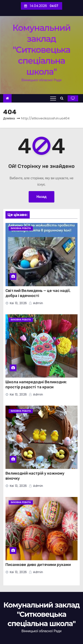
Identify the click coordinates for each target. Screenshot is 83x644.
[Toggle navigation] (53, 98)
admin (36, 303)
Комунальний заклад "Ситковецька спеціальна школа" (41, 50)
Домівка (9, 118)
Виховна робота (21, 228)
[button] (63, 98)
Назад (41, 197)
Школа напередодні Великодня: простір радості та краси (36, 385)
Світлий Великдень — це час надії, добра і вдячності (38, 293)
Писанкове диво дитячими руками (38, 565)
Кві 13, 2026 (18, 303)
